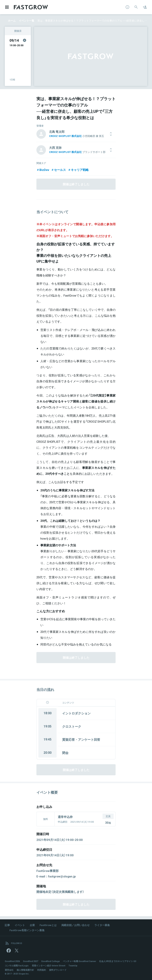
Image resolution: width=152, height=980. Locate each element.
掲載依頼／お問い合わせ (76, 925)
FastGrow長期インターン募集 (27, 930)
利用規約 (42, 970)
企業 (32, 925)
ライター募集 (102, 925)
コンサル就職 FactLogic (17, 965)
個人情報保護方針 (25, 970)
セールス (58, 170)
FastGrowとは (48, 925)
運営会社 (9, 970)
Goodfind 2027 (30, 961)
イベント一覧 (27, 20)
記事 (7, 925)
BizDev (43, 170)
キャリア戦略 (78, 170)
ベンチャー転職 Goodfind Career (79, 961)
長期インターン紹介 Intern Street (49, 965)
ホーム (12, 20)
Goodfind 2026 (12, 961)
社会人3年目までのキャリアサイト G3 (118, 961)
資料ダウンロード (58, 970)
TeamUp (73, 965)
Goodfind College (50, 961)
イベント (20, 925)
